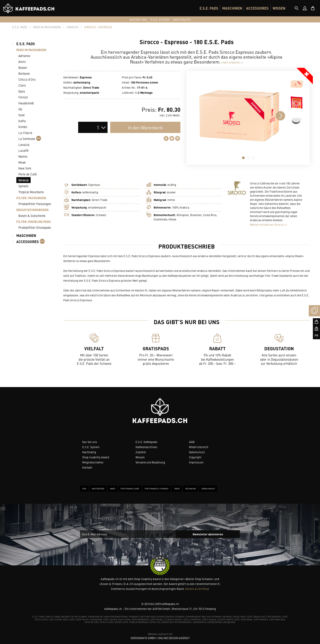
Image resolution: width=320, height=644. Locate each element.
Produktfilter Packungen (35, 204)
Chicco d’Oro (27, 79)
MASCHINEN (232, 8)
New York (25, 168)
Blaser (23, 68)
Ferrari (23, 97)
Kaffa (22, 121)
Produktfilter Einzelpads (35, 227)
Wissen (140, 457)
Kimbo (23, 127)
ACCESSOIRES (257, 8)
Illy (20, 109)
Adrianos (24, 56)
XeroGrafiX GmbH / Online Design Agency (160, 638)
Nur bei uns (90, 442)
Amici (22, 62)
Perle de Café (28, 174)
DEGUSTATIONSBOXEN (32, 210)
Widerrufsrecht (199, 447)
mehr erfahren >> (232, 62)
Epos (22, 91)
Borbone (24, 73)
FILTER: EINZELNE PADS (34, 222)
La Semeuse (30, 138)
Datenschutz (197, 452)
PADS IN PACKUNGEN (31, 50)
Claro (22, 85)
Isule (22, 115)
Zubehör (141, 452)
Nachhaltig (89, 452)
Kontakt (87, 467)
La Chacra (25, 133)
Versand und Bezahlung (150, 462)
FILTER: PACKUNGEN (31, 198)
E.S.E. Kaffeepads (146, 442)
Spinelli (23, 186)
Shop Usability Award (96, 457)
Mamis (23, 156)
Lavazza (24, 145)
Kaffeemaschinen (146, 447)
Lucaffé (23, 150)
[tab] (297, 8)
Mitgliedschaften (93, 462)
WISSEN (279, 8)
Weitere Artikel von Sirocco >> (269, 224)
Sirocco (23, 180)
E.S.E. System (91, 447)
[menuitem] (209, 8)
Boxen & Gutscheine (32, 216)
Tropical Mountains (31, 192)
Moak (22, 162)
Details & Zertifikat (197, 589)
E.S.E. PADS (209, 8)
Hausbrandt (26, 103)
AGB (192, 442)
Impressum (196, 462)
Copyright (195, 457)
